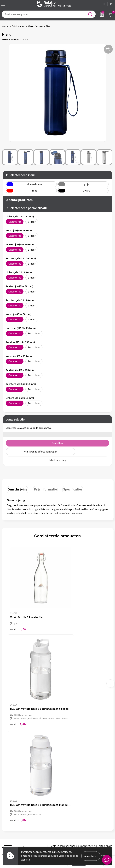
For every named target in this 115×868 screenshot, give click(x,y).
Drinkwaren (18, 26)
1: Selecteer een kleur (20, 175)
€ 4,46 (69, 618)
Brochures (7, 825)
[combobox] (49, 14)
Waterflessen (35, 26)
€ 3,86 (18, 697)
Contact (6, 815)
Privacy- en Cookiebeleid (73, 820)
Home (5, 26)
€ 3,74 (18, 611)
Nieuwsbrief (66, 770)
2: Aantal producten (19, 200)
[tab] (17, 489)
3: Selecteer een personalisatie (27, 208)
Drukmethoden (68, 780)
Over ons (64, 765)
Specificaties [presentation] (70, 489)
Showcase (7, 820)
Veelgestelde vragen (70, 775)
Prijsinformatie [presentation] (44, 489)
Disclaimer (65, 825)
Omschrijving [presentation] (17, 489)
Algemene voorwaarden (72, 815)
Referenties (8, 830)
